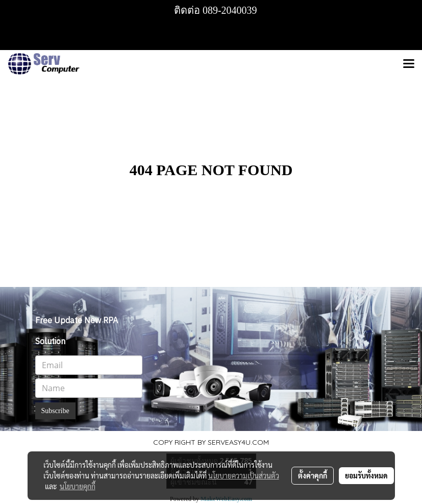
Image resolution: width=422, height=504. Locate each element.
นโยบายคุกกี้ (78, 486)
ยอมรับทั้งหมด (366, 475)
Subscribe (55, 411)
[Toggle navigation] (409, 64)
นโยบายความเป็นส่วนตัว (244, 475)
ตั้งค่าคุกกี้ (313, 475)
